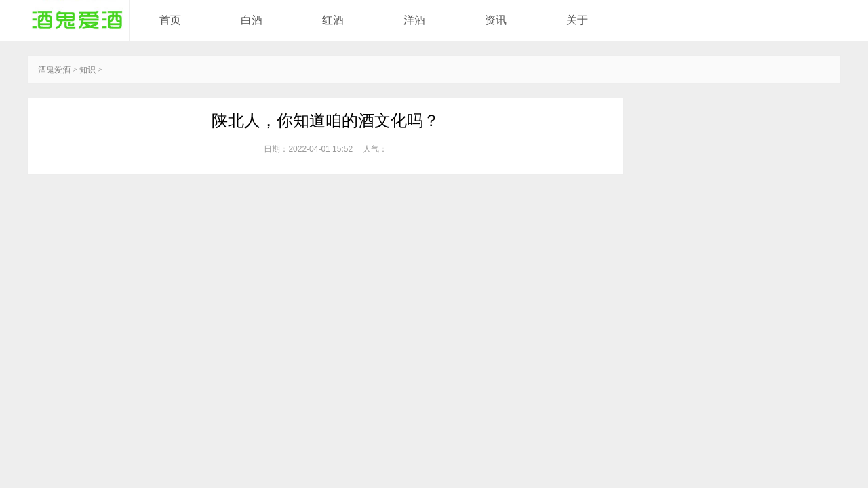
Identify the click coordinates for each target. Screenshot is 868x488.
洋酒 (414, 20)
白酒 (252, 20)
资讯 (496, 20)
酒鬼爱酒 (54, 70)
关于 (577, 20)
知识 (87, 70)
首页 (170, 20)
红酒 (333, 20)
